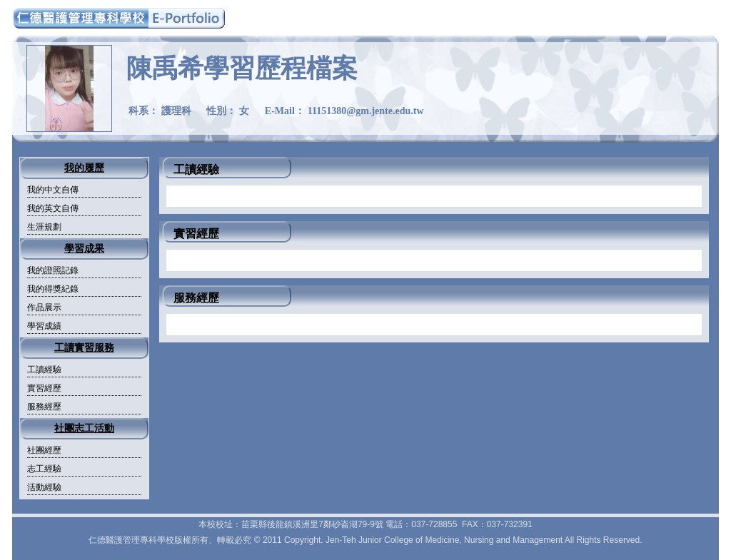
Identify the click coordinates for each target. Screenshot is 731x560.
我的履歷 (84, 168)
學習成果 (84, 249)
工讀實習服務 (84, 348)
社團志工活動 (84, 428)
